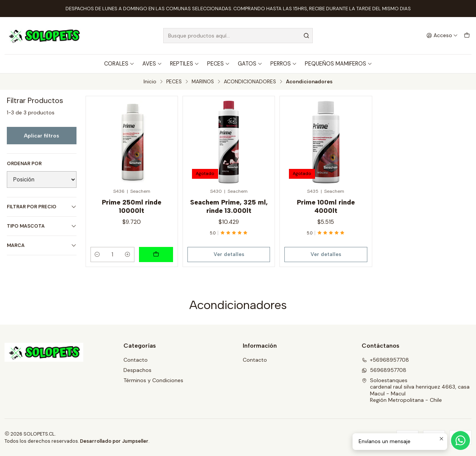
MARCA (42, 245)
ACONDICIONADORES (250, 82)
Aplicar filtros (41, 136)
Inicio (150, 82)
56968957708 (384, 370)
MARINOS (203, 82)
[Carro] (467, 36)
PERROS (284, 64)
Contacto (136, 360)
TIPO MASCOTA (42, 226)
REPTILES (185, 64)
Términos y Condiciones (153, 380)
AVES (152, 64)
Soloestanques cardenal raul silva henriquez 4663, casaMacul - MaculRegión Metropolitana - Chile (416, 390)
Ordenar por (24, 164)
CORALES (119, 64)
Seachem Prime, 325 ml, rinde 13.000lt (229, 206)
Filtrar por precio (42, 207)
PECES (218, 64)
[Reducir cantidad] (97, 255)
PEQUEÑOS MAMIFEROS (339, 64)
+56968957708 (385, 360)
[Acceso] (442, 36)
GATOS (250, 64)
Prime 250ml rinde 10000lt (132, 206)
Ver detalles (229, 254)
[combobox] (238, 36)
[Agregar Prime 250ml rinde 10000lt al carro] (156, 255)
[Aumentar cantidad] (128, 255)
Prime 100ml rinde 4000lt (326, 206)
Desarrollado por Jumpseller (114, 441)
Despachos (137, 370)
